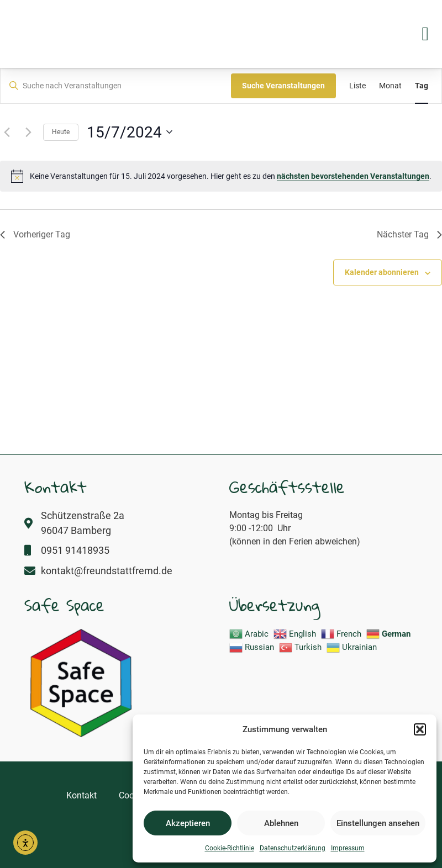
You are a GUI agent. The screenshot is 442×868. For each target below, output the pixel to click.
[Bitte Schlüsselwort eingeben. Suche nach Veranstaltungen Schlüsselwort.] (116, 86)
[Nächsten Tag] (28, 132)
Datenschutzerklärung (293, 848)
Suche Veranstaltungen (283, 86)
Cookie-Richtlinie (230, 848)
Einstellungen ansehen (378, 823)
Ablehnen (281, 823)
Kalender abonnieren (382, 272)
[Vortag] (7, 132)
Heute (61, 132)
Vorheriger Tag (35, 234)
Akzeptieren (188, 823)
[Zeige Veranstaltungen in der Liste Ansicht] (357, 86)
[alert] (221, 176)
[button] (420, 723)
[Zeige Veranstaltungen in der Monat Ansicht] (390, 86)
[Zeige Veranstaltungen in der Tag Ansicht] (422, 86)
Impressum (348, 848)
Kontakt (81, 795)
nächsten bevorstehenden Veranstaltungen (353, 176)
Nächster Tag (409, 234)
